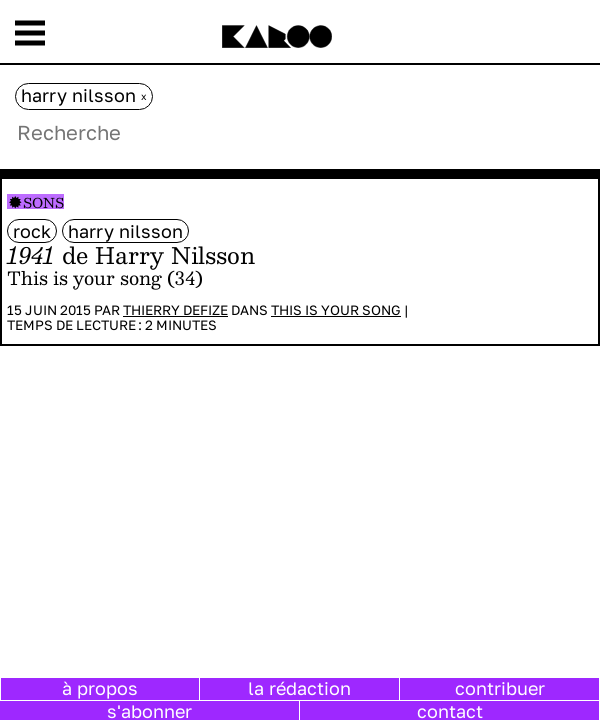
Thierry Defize (175, 310)
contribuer (500, 688)
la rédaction (299, 688)
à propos (100, 688)
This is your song (336, 310)
